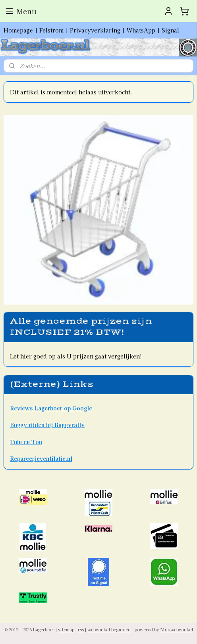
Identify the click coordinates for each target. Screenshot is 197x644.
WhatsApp (141, 30)
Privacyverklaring (95, 30)
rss (81, 629)
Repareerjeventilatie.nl (41, 458)
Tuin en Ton (26, 442)
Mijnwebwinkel (177, 629)
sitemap (66, 629)
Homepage (18, 30)
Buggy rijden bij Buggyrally (47, 425)
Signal (170, 30)
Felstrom (51, 30)
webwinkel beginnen (109, 629)
